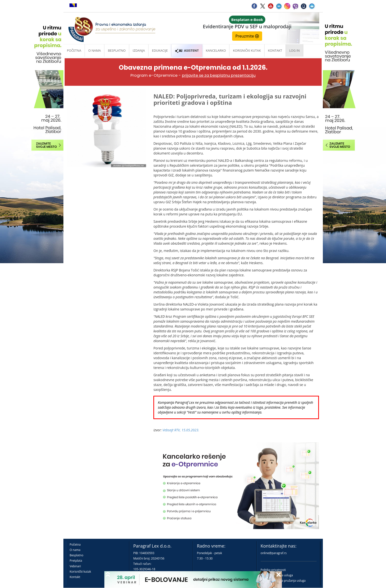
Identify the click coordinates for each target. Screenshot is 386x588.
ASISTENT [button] (187, 50)
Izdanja (139, 50)
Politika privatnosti (273, 570)
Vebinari (75, 566)
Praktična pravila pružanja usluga (283, 581)
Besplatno (117, 50)
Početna (74, 50)
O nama (94, 50)
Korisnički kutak (80, 572)
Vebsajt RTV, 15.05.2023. (181, 430)
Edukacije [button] (160, 50)
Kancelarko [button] (216, 50)
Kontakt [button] (275, 50)
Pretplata (76, 561)
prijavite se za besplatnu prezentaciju (219, 75)
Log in (294, 50)
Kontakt (75, 577)
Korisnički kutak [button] (247, 50)
